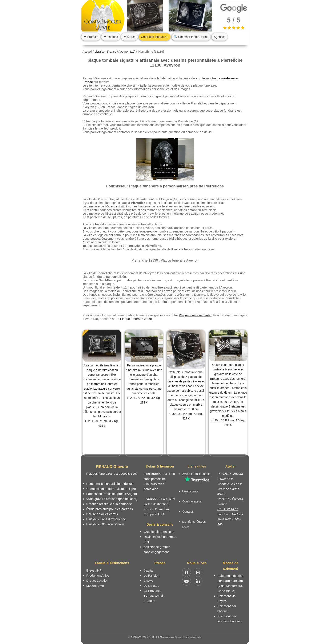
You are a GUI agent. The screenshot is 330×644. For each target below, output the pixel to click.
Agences (220, 37)
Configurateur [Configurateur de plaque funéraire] (192, 501)
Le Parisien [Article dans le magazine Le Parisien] (151, 575)
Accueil (87, 52)
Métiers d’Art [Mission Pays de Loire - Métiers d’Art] (95, 586)
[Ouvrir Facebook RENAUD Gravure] (186, 572)
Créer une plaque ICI (155, 37)
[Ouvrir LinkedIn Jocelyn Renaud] (198, 581)
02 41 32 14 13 (228, 509)
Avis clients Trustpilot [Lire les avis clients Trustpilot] (197, 474)
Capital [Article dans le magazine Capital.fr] (148, 570)
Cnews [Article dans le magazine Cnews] (148, 581)
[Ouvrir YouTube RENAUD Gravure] (186, 581)
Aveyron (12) (127, 52)
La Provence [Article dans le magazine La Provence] (152, 591)
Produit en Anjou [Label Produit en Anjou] (98, 575)
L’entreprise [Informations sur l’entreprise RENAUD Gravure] (190, 491)
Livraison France (105, 52)
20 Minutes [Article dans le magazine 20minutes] (151, 586)
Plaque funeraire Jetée (136, 319)
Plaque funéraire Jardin (195, 315)
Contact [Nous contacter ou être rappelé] (188, 511)
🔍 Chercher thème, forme (191, 37)
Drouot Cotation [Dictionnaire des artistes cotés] (97, 581)
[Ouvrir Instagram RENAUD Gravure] (198, 572)
